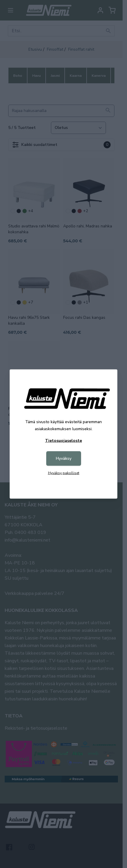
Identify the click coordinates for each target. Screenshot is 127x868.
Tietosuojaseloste (63, 441)
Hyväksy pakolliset (64, 473)
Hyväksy (64, 458)
